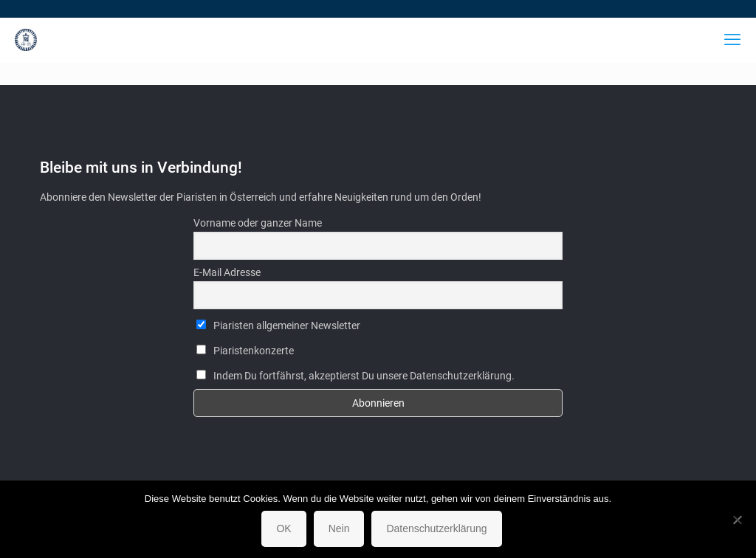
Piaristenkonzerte (245, 351)
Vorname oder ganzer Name (258, 223)
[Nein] (738, 520)
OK (283, 528)
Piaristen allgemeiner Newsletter (278, 325)
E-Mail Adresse (227, 272)
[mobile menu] (732, 40)
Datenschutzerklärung (436, 528)
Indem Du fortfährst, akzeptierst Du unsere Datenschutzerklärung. (355, 376)
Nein (339, 528)
